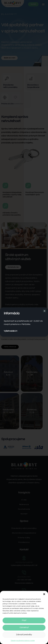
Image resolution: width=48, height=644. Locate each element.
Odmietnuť (24, 627)
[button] (44, 594)
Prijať (24, 620)
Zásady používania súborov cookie (23, 641)
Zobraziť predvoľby (24, 635)
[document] (24, 322)
